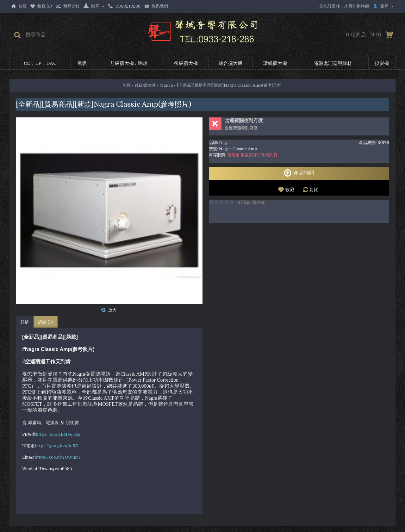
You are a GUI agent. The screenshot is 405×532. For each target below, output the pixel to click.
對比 (314, 190)
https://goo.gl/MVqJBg (58, 434)
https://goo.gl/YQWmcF (58, 457)
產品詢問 (299, 173)
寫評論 (259, 202)
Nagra (225, 143)
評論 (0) (46, 322)
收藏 (290, 190)
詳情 (25, 322)
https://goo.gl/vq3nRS (56, 446)
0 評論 (243, 202)
